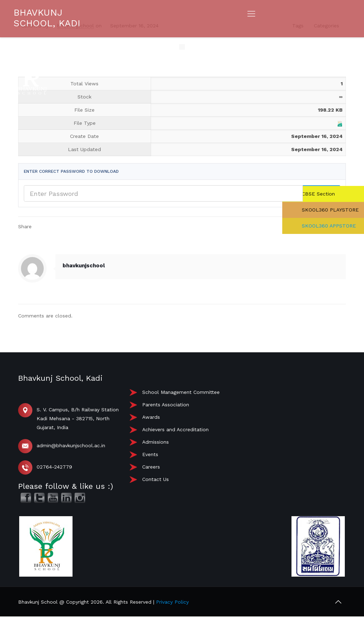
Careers (151, 467)
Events (150, 454)
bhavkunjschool (84, 266)
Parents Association (166, 405)
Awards (151, 417)
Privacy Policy (172, 602)
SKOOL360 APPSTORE (328, 226)
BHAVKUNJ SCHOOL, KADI (47, 18)
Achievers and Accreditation (175, 429)
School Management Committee (181, 392)
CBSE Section (317, 194)
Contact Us (156, 479)
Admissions (156, 442)
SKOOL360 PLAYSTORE (329, 210)
